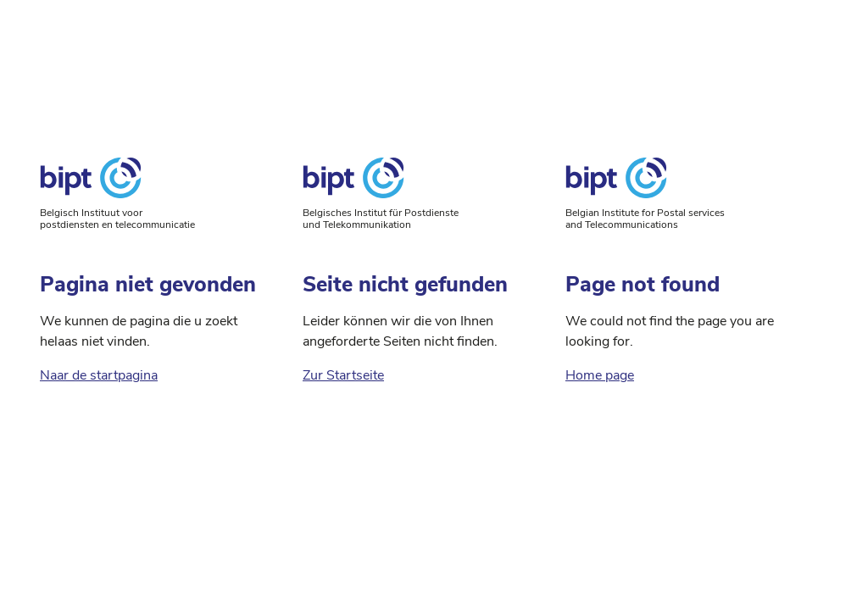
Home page (600, 375)
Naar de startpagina (99, 375)
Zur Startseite (343, 375)
